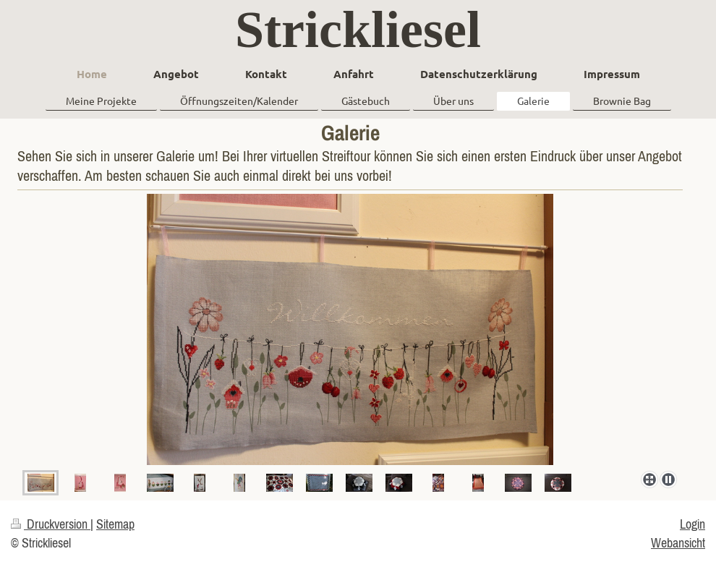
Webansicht (678, 543)
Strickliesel (358, 30)
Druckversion (51, 524)
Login (692, 524)
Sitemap (115, 524)
